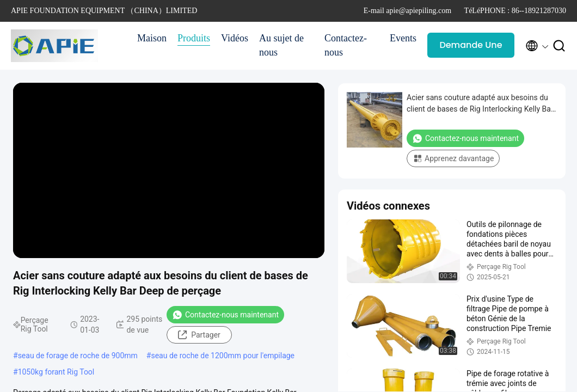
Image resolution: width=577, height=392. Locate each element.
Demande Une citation (471, 48)
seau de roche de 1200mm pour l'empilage (223, 356)
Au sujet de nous (281, 45)
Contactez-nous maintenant (225, 315)
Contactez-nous (346, 45)
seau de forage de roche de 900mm (78, 356)
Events (403, 38)
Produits (194, 38)
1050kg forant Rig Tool (56, 372)
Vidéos (235, 38)
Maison (152, 38)
